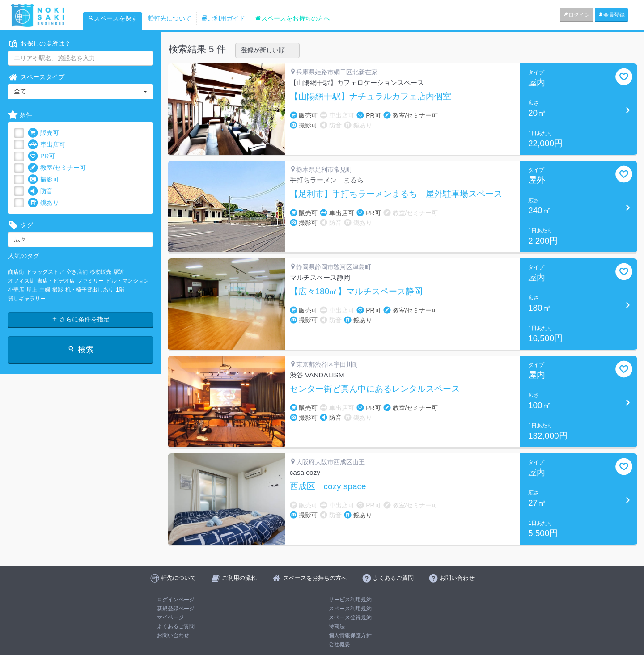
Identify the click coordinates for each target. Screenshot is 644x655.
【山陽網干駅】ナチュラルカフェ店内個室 (371, 97)
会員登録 (611, 15)
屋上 (32, 290)
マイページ (170, 617)
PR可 (41, 156)
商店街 (16, 272)
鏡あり (43, 203)
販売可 (43, 133)
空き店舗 (77, 272)
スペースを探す (113, 18)
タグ (21, 225)
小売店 (16, 290)
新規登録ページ (176, 609)
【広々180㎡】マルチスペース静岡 (356, 292)
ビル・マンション (127, 281)
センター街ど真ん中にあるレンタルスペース (375, 389)
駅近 (119, 272)
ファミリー (90, 281)
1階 (120, 290)
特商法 (337, 626)
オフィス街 (21, 281)
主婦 (45, 290)
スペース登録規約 (350, 617)
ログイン (576, 15)
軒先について (169, 18)
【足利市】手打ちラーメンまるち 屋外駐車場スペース (396, 194)
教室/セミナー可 (57, 168)
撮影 (58, 290)
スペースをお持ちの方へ (292, 18)
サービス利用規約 (350, 600)
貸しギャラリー (27, 299)
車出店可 (47, 145)
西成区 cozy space (328, 486)
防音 (40, 191)
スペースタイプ (36, 77)
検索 (80, 349)
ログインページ (176, 600)
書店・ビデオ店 (56, 281)
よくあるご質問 (176, 626)
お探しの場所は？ (39, 44)
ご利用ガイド (223, 18)
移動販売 (101, 272)
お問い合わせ (173, 635)
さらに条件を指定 (80, 319)
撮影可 (43, 180)
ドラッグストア (45, 272)
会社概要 (339, 644)
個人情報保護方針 (350, 635)
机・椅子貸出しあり (89, 290)
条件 (20, 115)
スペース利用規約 (350, 609)
